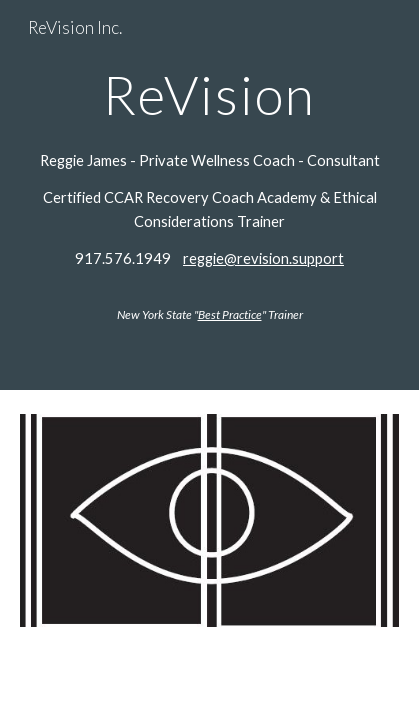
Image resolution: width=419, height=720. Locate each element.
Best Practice (230, 314)
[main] (209, 94)
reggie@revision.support (263, 258)
